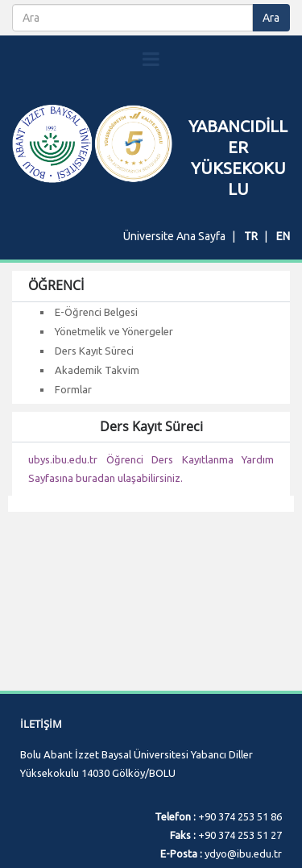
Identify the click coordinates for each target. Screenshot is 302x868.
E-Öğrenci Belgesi (96, 312)
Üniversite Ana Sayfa (174, 236)
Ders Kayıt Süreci (94, 351)
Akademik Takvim (97, 370)
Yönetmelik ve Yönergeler (114, 331)
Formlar (73, 389)
